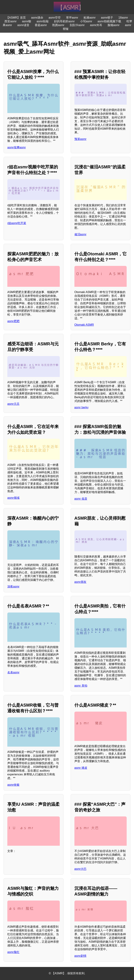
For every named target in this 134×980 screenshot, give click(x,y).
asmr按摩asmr (17, 147)
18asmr (123, 18)
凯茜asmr (58, 25)
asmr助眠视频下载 (109, 21)
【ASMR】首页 (16, 18)
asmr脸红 (13, 952)
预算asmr (81, 139)
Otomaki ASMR (84, 325)
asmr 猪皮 (81, 768)
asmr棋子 (107, 18)
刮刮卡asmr (77, 25)
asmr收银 (13, 785)
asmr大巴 (81, 869)
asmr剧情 (81, 956)
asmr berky (81, 407)
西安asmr (11, 21)
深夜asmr (13, 587)
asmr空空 (55, 18)
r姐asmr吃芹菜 (17, 223)
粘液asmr (90, 18)
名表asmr (13, 672)
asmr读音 (23, 25)
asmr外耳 (96, 25)
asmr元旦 (13, 404)
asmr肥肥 (13, 321)
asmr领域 (13, 498)
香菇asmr (41, 25)
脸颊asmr (114, 25)
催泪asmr (81, 234)
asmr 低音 (81, 499)
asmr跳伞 (37, 18)
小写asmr (86, 21)
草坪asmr (72, 18)
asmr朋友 (81, 582)
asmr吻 (27, 21)
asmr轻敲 (43, 21)
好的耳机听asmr (64, 21)
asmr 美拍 (81, 686)
